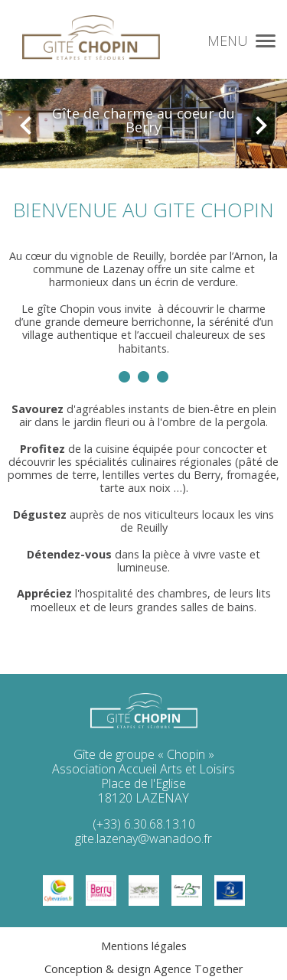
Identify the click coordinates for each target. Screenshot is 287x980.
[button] (266, 38)
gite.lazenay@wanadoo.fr (143, 838)
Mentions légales (144, 946)
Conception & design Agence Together (143, 969)
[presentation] (26, 117)
